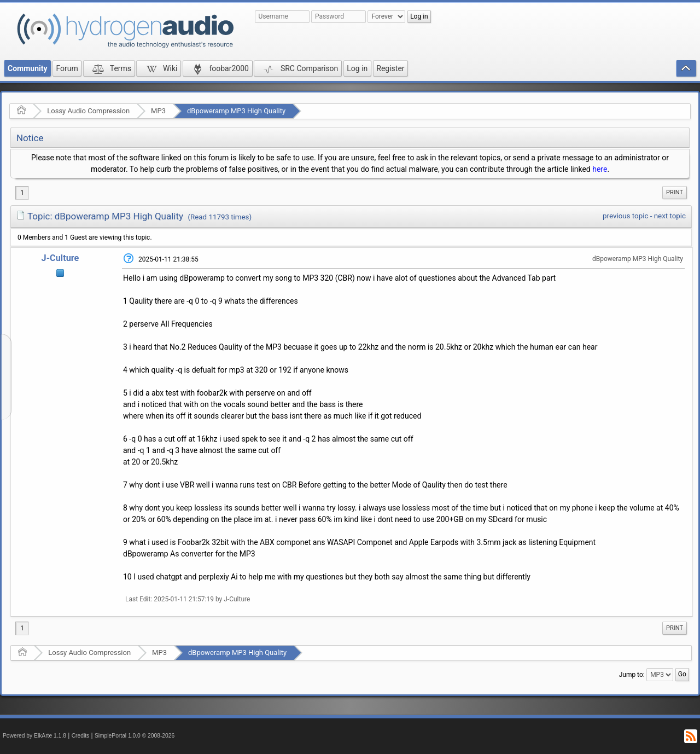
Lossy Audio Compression (88, 111)
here (600, 169)
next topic (670, 216)
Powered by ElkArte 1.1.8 (34, 736)
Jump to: (632, 675)
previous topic (625, 216)
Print (675, 192)
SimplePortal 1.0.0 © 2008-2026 (135, 736)
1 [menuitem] (22, 193)
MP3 (158, 111)
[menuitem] (675, 193)
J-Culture (60, 258)
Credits (81, 736)
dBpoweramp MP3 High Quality (236, 111)
